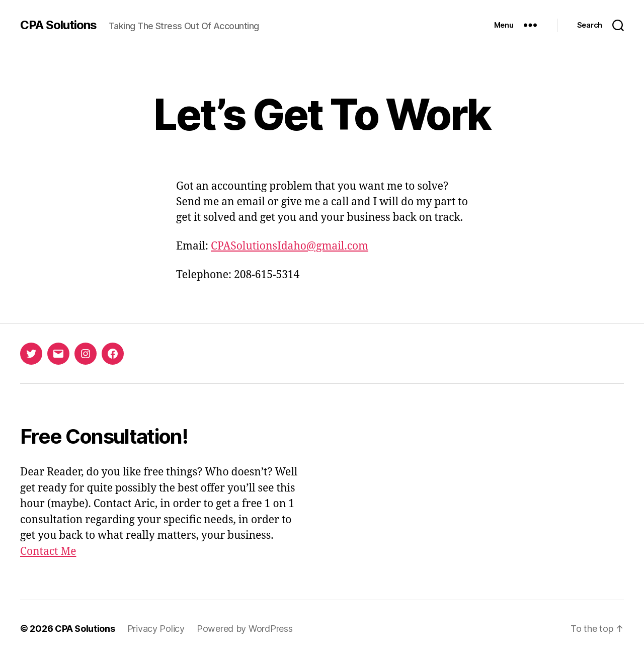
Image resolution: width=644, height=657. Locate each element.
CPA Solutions (58, 25)
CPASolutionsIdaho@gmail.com (290, 246)
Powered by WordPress (245, 629)
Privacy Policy (156, 629)
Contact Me (48, 552)
